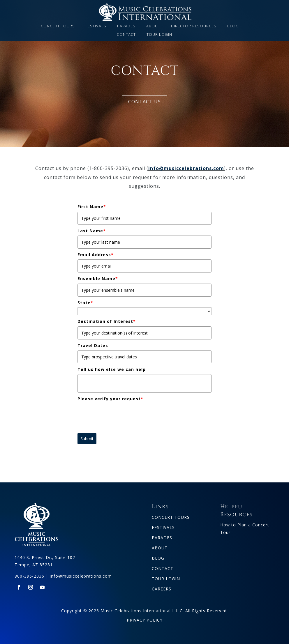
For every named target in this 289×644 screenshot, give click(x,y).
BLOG (233, 26)
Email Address (96, 255)
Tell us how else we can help (112, 369)
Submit (87, 439)
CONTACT (126, 35)
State (85, 303)
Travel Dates (93, 345)
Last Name (92, 231)
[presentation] (122, 415)
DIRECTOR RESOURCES (194, 26)
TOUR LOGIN (159, 35)
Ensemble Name (98, 278)
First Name (92, 207)
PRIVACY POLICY (145, 620)
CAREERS (162, 589)
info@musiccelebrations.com (186, 168)
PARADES (126, 26)
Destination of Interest (107, 321)
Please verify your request (110, 399)
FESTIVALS (96, 26)
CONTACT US (144, 102)
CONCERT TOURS (58, 26)
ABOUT (153, 26)
